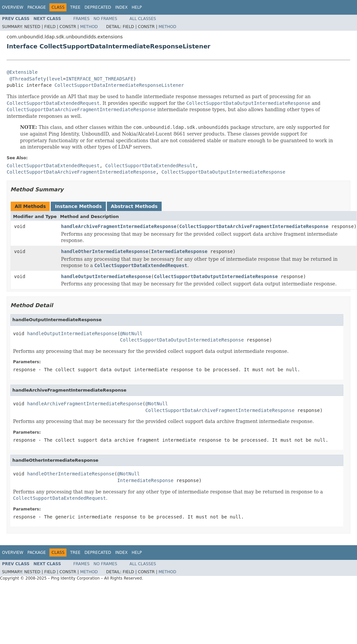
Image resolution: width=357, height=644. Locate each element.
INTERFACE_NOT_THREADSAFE (100, 79)
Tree (75, 7)
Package (37, 7)
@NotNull (131, 334)
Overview (13, 7)
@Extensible (22, 72)
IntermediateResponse (180, 251)
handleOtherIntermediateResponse (105, 251)
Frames (82, 19)
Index (122, 7)
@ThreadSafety (28, 79)
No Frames (105, 19)
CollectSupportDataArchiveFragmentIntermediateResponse (254, 226)
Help (137, 7)
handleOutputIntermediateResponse (106, 276)
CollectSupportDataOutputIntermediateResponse (216, 276)
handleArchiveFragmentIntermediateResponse (119, 226)
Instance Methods (78, 206)
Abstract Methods (134, 206)
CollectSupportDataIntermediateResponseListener (119, 85)
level (56, 79)
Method (89, 27)
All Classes (143, 19)
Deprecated (98, 7)
